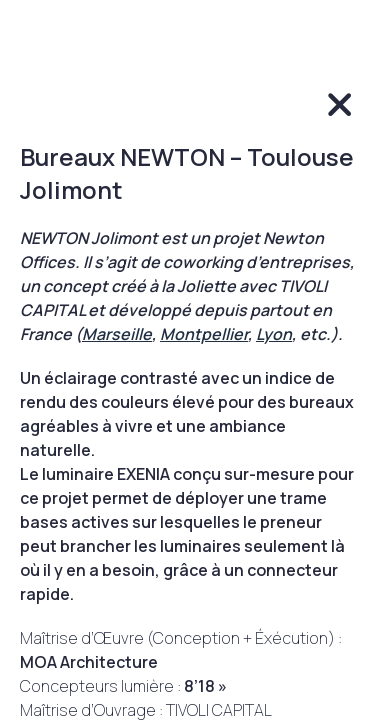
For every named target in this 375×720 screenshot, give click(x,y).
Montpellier (204, 334)
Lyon (274, 334)
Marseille (117, 334)
